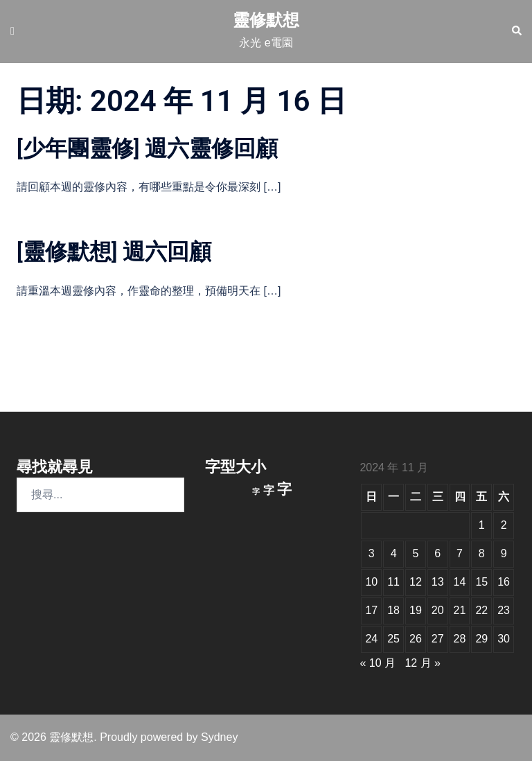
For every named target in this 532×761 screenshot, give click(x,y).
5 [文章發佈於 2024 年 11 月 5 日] (415, 553)
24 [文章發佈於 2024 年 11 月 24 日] (371, 639)
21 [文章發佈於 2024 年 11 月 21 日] (460, 610)
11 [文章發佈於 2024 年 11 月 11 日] (393, 582)
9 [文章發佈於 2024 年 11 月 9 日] (504, 553)
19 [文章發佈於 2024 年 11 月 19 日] (416, 610)
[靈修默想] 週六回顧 (114, 252)
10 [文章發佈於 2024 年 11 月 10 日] (371, 582)
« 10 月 (378, 663)
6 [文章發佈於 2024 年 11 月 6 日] (437, 553)
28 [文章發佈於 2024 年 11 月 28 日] (460, 639)
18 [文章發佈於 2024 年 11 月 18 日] (393, 610)
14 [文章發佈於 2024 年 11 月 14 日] (460, 582)
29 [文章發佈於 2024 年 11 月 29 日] (481, 639)
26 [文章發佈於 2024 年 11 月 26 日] (416, 639)
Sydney (219, 737)
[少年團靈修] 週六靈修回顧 (147, 148)
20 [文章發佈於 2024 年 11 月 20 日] (438, 610)
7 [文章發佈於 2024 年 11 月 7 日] (460, 553)
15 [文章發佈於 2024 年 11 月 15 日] (481, 582)
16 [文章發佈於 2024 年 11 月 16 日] (504, 582)
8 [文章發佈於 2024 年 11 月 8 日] (482, 553)
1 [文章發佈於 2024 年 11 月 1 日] (482, 525)
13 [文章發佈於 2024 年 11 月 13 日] (438, 582)
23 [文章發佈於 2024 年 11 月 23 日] (504, 610)
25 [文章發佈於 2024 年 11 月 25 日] (393, 639)
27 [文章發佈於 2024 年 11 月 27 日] (438, 639)
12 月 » (423, 663)
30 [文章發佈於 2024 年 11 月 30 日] (504, 639)
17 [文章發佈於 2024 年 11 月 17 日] (371, 610)
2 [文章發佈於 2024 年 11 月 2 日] (504, 525)
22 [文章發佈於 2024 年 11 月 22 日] (481, 610)
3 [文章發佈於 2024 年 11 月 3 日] (372, 553)
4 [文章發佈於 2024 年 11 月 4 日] (394, 553)
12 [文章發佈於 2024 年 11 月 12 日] (416, 582)
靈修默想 (266, 20)
